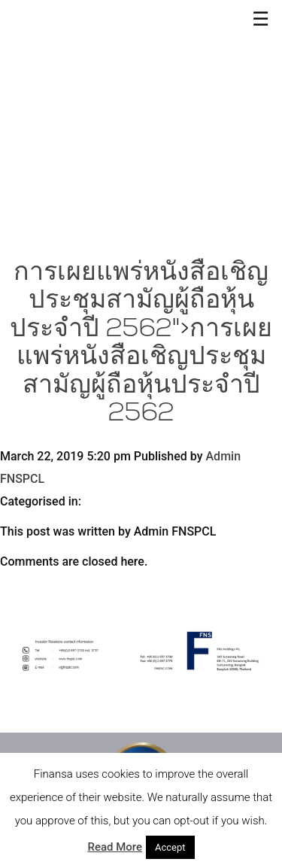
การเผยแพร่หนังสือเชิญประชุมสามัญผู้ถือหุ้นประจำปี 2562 (139, 302)
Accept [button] (170, 847)
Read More (115, 847)
